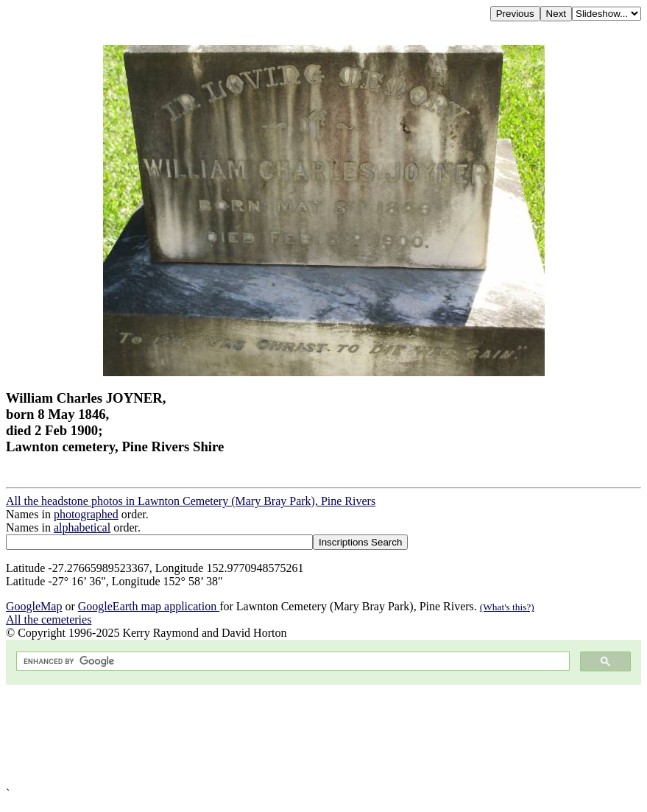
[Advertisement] (323, 736)
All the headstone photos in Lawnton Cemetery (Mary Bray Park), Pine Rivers (191, 501)
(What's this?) (507, 607)
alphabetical (82, 527)
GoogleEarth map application (149, 606)
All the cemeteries (49, 619)
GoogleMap (34, 606)
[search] (291, 661)
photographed (86, 514)
